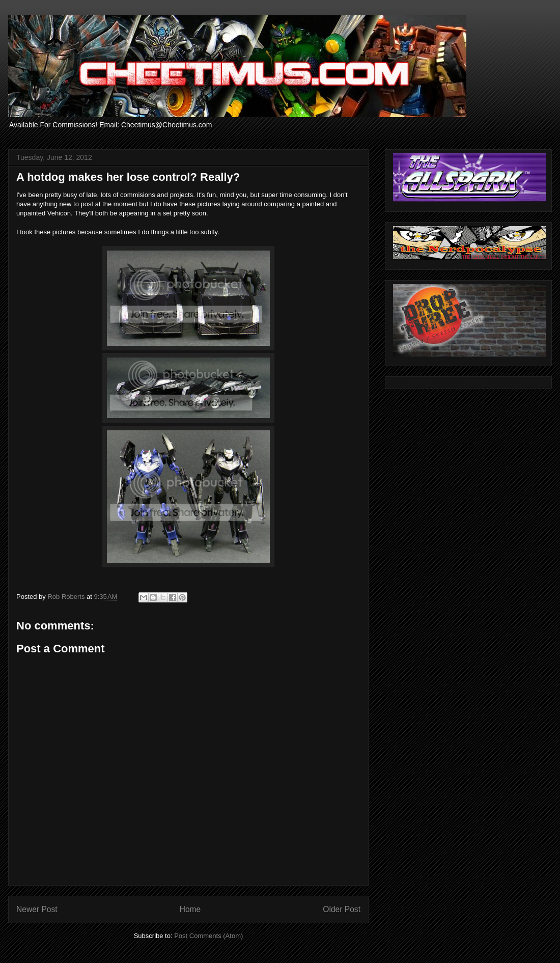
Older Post (342, 909)
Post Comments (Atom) (208, 936)
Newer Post (37, 909)
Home (190, 909)
